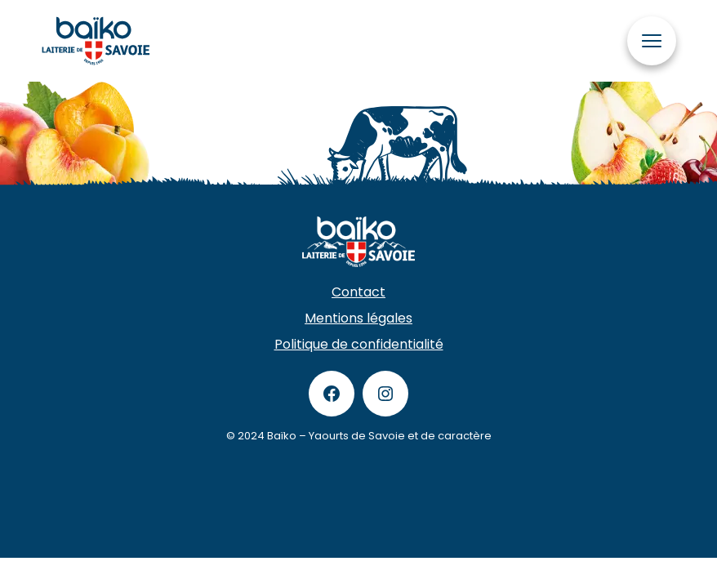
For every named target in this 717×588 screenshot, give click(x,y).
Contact (358, 292)
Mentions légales (358, 318)
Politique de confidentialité (359, 344)
